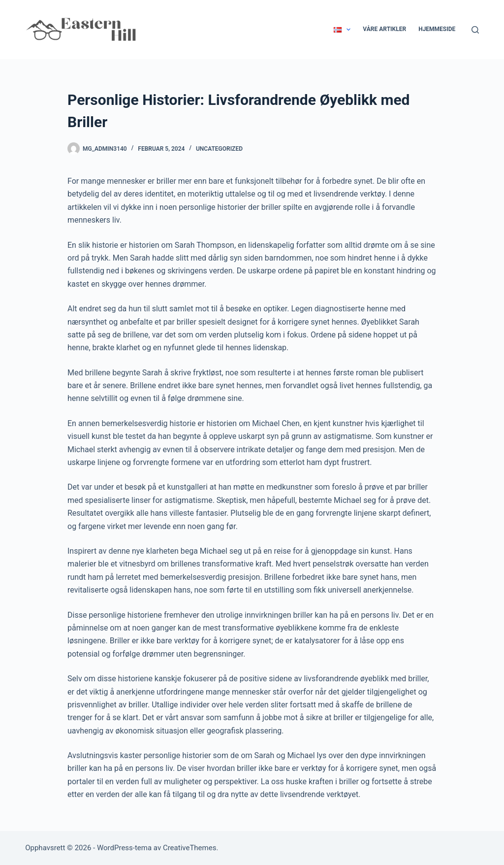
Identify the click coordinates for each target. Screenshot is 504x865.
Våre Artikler (384, 29)
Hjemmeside (437, 29)
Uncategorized (219, 149)
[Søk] (475, 30)
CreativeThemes (190, 848)
